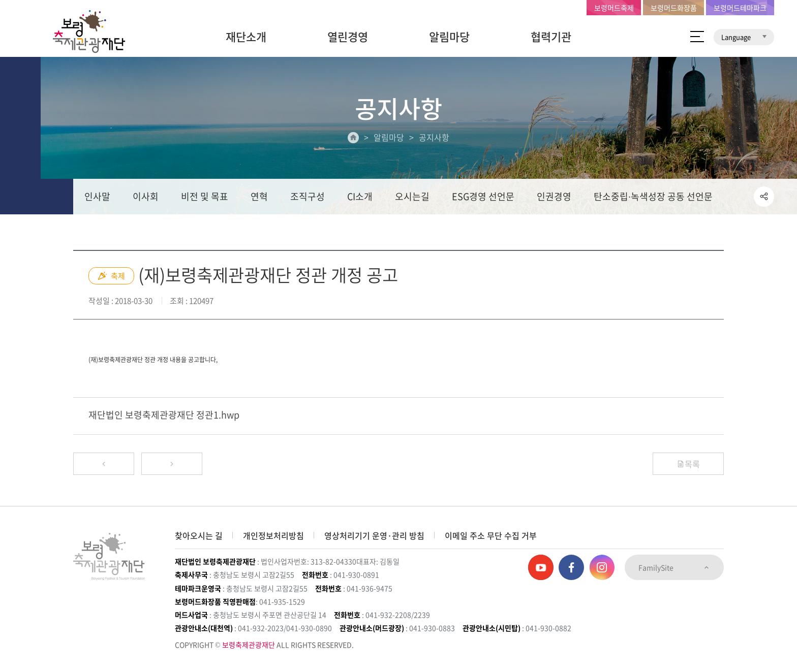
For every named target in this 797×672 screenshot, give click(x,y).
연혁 (259, 196)
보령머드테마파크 (740, 8)
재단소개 (246, 36)
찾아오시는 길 (199, 535)
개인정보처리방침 (273, 535)
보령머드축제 (614, 8)
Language (744, 37)
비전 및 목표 (205, 196)
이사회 (146, 196)
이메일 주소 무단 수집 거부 (491, 535)
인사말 (97, 196)
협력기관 (551, 36)
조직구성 (308, 196)
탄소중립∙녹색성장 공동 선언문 (653, 196)
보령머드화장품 (674, 8)
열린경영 (348, 36)
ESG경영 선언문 (483, 196)
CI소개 (360, 196)
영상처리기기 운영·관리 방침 (374, 535)
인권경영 (554, 196)
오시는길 (412, 196)
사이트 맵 (697, 37)
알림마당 (449, 36)
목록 (688, 464)
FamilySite (674, 567)
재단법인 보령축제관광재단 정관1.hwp (164, 415)
